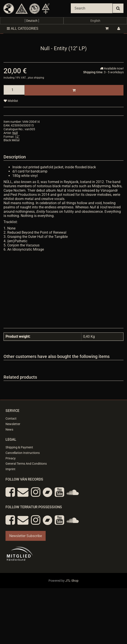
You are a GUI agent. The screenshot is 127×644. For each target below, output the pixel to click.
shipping (39, 78)
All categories (23, 28)
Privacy (11, 458)
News (9, 429)
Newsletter (13, 424)
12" (17, 137)
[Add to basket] (74, 90)
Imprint (10, 469)
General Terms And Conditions (26, 464)
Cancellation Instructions (23, 453)
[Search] (92, 8)
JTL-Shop (72, 581)
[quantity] (14, 90)
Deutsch (32, 21)
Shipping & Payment (19, 447)
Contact (11, 418)
